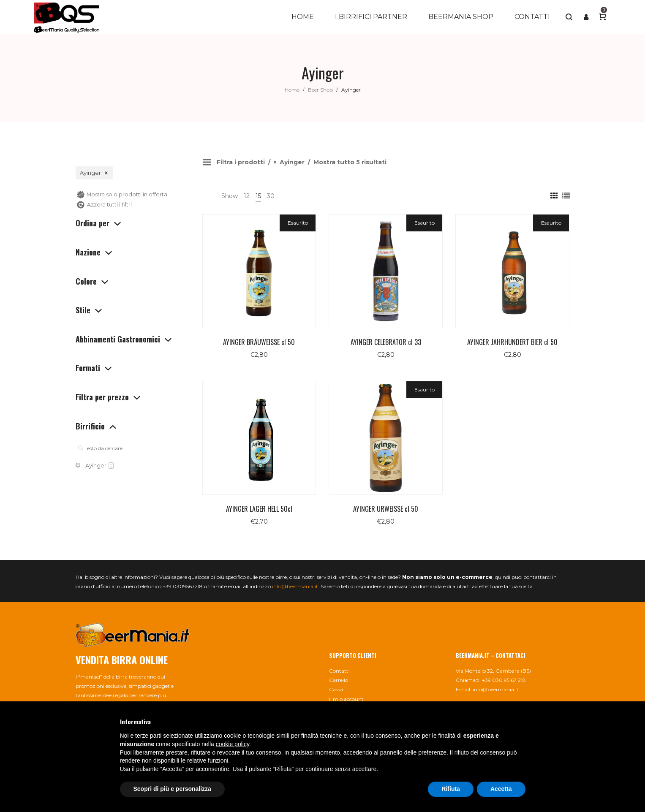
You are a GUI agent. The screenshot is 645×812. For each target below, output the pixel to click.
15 (258, 196)
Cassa (336, 689)
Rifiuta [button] (451, 789)
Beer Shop (320, 90)
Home (292, 90)
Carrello (339, 680)
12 (247, 196)
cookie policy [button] (233, 744)
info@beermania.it (295, 586)
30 (271, 196)
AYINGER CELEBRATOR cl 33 (386, 342)
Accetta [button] (501, 789)
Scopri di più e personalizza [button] (172, 789)
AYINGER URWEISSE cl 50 (386, 509)
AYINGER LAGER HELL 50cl (259, 509)
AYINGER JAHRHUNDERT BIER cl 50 (512, 342)
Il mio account (346, 699)
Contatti (339, 671)
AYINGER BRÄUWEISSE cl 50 (259, 342)
